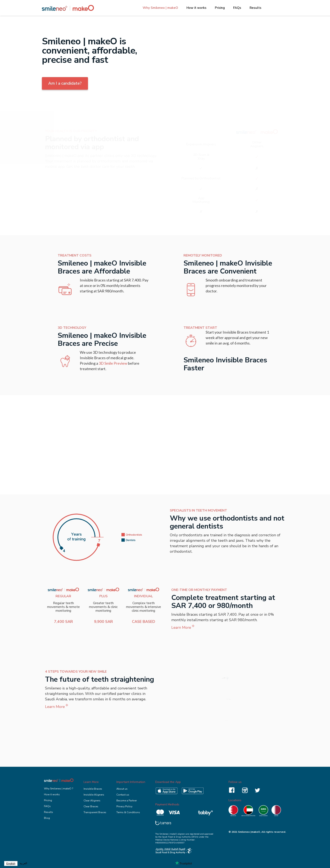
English (11, 863)
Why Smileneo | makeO (160, 8)
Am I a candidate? (65, 83)
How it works (196, 8)
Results (255, 8)
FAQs (237, 8)
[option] (23, 863)
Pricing (220, 8)
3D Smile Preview (113, 363)
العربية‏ (23, 863)
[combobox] (11, 863)
